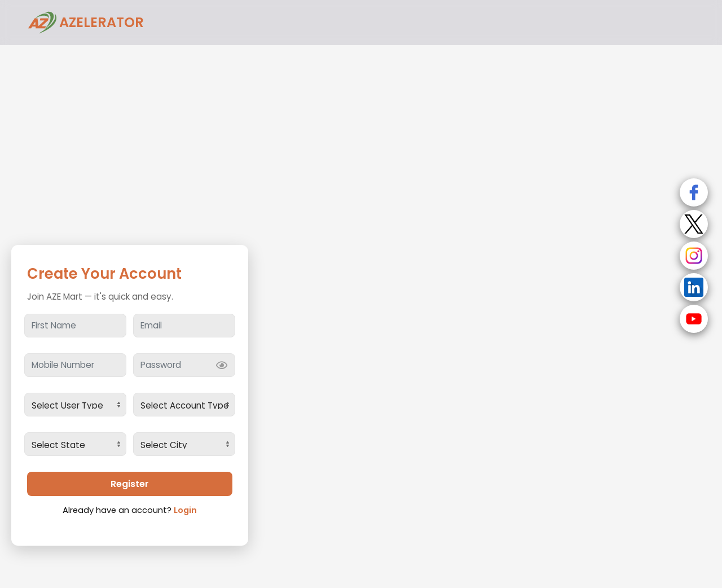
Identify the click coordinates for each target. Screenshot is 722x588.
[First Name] (75, 326)
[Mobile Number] (75, 365)
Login (185, 510)
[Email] (184, 326)
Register (130, 484)
